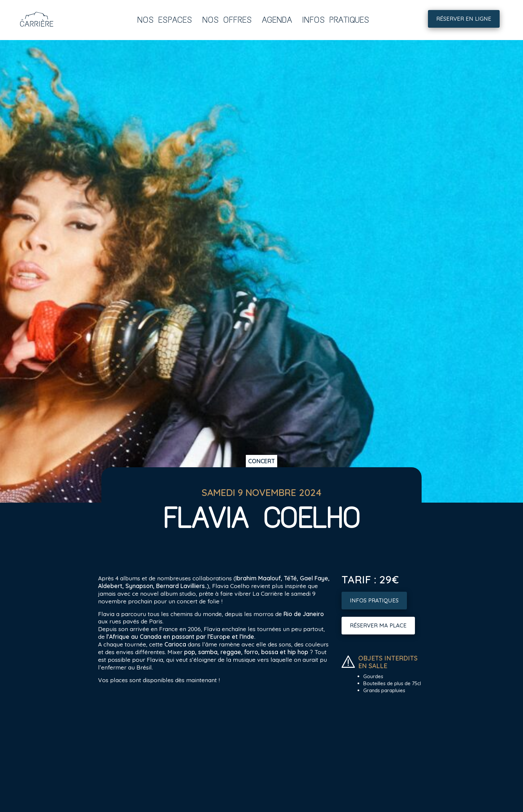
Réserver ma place (378, 625)
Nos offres (227, 20)
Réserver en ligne (464, 19)
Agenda (277, 20)
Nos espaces (165, 20)
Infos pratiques (336, 20)
